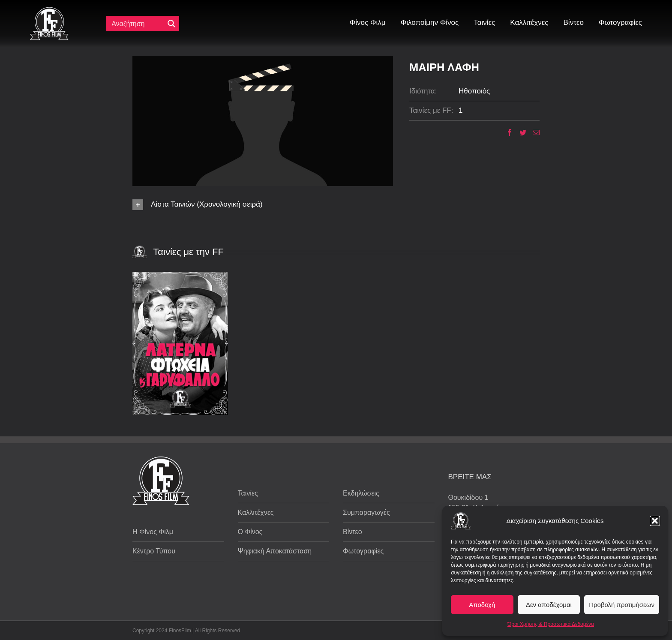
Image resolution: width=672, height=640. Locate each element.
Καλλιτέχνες (256, 512)
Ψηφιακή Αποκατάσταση (275, 551)
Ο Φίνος (250, 532)
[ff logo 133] (49, 11)
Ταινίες (248, 493)
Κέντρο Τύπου (154, 551)
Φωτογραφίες (363, 551)
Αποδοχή (482, 605)
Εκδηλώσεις (361, 493)
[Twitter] (520, 132)
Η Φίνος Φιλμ (153, 532)
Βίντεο (352, 532)
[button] (655, 521)
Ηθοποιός (474, 91)
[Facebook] (506, 132)
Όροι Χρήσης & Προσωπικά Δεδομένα (551, 624)
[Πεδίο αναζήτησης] (137, 24)
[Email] (533, 132)
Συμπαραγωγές (366, 512)
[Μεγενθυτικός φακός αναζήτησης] (171, 24)
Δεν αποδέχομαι (549, 605)
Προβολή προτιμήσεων (622, 605)
